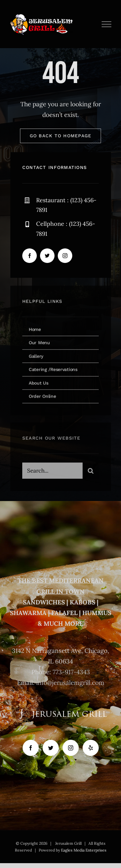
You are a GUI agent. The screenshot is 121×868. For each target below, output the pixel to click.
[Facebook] (31, 748)
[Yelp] (91, 748)
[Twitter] (51, 748)
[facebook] (30, 256)
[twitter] (47, 256)
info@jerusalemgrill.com (70, 683)
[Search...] (52, 474)
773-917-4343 (71, 672)
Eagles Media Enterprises (84, 850)
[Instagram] (71, 748)
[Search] (91, 474)
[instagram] (65, 256)
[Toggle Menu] (107, 24)
